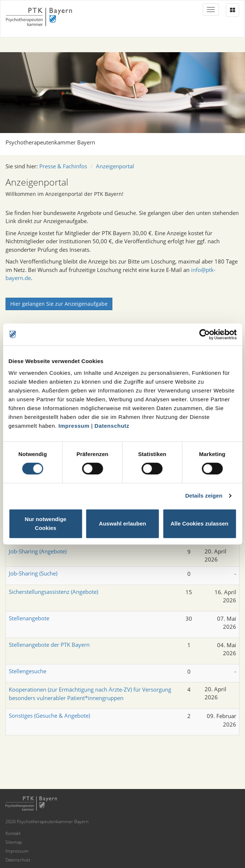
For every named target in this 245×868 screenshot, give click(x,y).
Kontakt (13, 833)
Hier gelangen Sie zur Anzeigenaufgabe (59, 304)
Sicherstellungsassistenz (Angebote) (53, 592)
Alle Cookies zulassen (199, 523)
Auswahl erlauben (122, 523)
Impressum (74, 426)
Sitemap (14, 842)
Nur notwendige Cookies (45, 523)
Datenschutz (112, 426)
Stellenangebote (29, 618)
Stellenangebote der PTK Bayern (49, 645)
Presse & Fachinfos (63, 166)
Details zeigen (204, 496)
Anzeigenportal (115, 166)
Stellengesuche (28, 671)
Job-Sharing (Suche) (33, 573)
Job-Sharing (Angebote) (38, 551)
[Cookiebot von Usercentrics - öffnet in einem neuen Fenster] (204, 334)
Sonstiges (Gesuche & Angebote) (49, 715)
